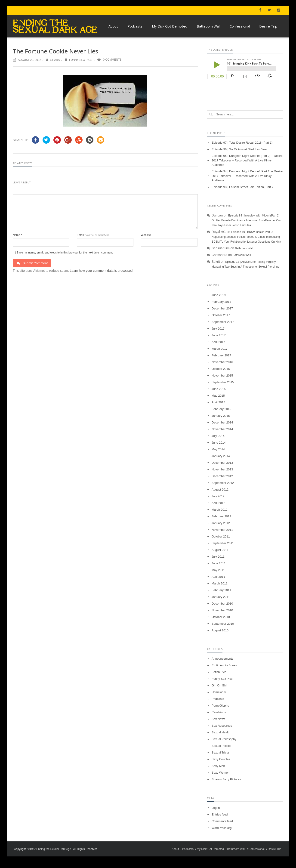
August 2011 (220, 550)
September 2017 (223, 322)
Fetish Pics (219, 672)
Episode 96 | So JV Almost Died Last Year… (241, 149)
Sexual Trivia (220, 752)
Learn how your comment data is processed (101, 271)
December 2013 (222, 463)
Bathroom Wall (208, 26)
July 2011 (218, 557)
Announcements (222, 659)
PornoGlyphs (220, 706)
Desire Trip (268, 26)
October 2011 (221, 536)
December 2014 (222, 422)
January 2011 (221, 597)
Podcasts (135, 26)
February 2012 (221, 516)
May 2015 (218, 396)
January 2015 (221, 416)
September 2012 (223, 483)
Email (93, 235)
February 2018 (221, 302)
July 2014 (218, 436)
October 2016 (221, 369)
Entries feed (220, 814)
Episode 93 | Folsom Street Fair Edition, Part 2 (243, 187)
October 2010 (221, 617)
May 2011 (218, 570)
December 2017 (222, 308)
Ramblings (219, 712)
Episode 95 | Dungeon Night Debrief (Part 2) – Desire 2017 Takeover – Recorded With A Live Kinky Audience (247, 160)
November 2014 (222, 429)
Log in (216, 808)
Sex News (218, 719)
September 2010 (223, 624)
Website (146, 235)
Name (17, 235)
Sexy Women (220, 773)
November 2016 (222, 362)
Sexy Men (218, 766)
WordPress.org (222, 828)
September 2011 (223, 543)
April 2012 (218, 503)
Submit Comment (32, 263)
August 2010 (220, 630)
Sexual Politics (221, 746)
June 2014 (219, 443)
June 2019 (219, 295)
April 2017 (218, 342)
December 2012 (222, 476)
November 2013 (222, 469)
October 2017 (221, 315)
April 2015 (218, 402)
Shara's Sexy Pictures (226, 779)
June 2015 (219, 389)
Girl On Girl (219, 685)
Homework (219, 692)
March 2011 (220, 583)
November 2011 (222, 530)
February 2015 (221, 409)
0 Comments (109, 60)
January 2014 (221, 456)
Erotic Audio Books (224, 665)
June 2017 (219, 335)
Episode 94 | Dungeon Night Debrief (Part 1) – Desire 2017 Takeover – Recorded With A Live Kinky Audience (247, 176)
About (113, 26)
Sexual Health (221, 732)
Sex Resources (222, 726)
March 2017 (220, 349)
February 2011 (221, 590)
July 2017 (218, 329)
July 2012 (218, 496)
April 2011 (218, 577)
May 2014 (218, 449)
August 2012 (220, 490)
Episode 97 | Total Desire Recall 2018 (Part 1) (242, 143)
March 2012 (220, 510)
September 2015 (223, 382)
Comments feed (222, 821)
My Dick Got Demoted (170, 26)
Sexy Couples (221, 759)
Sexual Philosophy (224, 739)
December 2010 (222, 604)
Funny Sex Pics (78, 60)
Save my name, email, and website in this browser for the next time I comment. (65, 253)
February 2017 (221, 355)
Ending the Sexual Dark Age (54, 849)
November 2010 (222, 610)
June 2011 (219, 563)
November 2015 (222, 375)
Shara (55, 60)
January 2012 (221, 523)
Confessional (240, 26)
